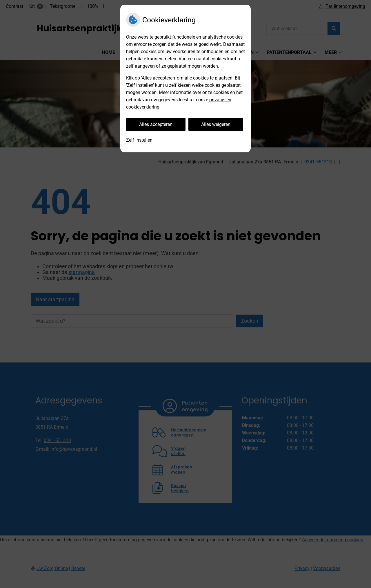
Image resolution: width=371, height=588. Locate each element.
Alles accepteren (156, 124)
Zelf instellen (139, 140)
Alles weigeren (216, 124)
